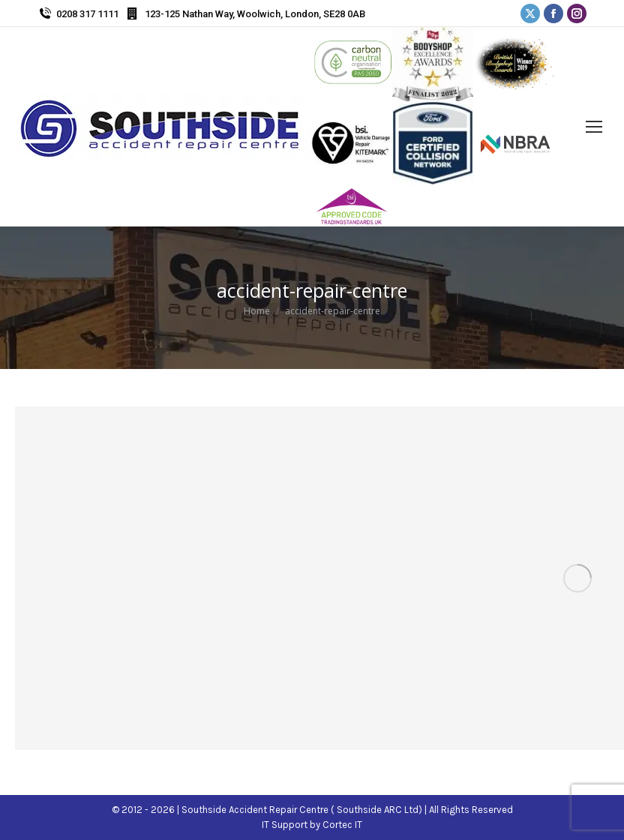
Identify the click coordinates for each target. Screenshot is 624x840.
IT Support (286, 825)
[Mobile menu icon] (594, 127)
